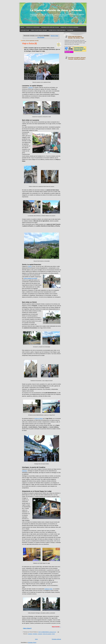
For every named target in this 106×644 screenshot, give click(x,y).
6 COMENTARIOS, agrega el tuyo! (48, 632)
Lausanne (40, 634)
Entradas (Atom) (32, 642)
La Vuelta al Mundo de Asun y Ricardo (56, 10)
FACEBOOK (70, 30)
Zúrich (30, 266)
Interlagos (30, 634)
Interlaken (25, 471)
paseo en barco (39, 418)
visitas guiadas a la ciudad (30, 278)
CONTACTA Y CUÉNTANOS (33, 27)
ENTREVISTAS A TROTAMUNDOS (57, 30)
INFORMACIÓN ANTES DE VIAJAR (50, 27)
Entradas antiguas (56, 639)
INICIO (22, 27)
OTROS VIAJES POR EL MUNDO (39, 30)
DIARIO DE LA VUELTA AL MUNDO (69, 27)
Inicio (36, 639)
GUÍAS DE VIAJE (25, 30)
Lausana (30, 88)
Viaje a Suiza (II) (29, 43)
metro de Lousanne (47, 634)
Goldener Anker (48, 589)
